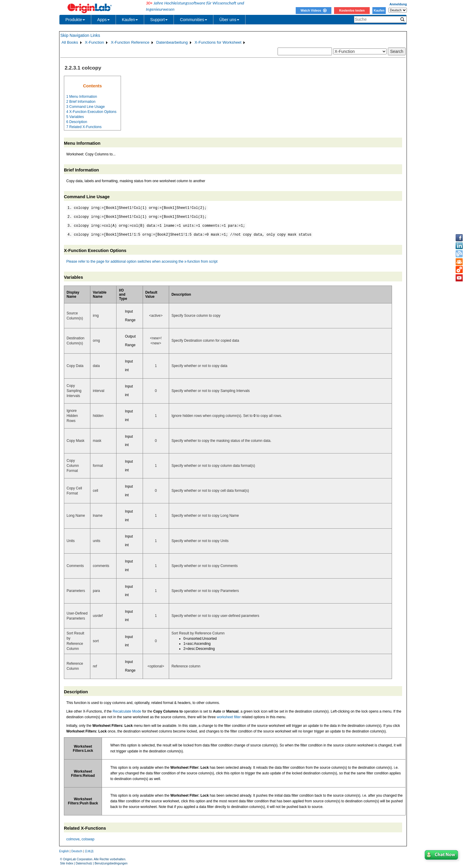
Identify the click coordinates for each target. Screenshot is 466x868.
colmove (73, 839)
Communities (193, 20)
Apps (103, 20)
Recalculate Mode (127, 711)
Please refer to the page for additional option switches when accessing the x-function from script (142, 261)
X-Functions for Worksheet (218, 42)
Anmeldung (398, 4)
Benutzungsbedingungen (111, 863)
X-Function (95, 42)
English (64, 851)
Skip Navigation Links (80, 35)
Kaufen (379, 10)
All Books (70, 42)
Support (159, 20)
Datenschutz (84, 863)
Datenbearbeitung (172, 42)
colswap (88, 839)
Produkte (75, 20)
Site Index (67, 863)
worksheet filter (229, 717)
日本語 (89, 851)
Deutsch (77, 851)
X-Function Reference (130, 42)
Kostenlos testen (352, 10)
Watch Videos (313, 10)
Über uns (229, 20)
